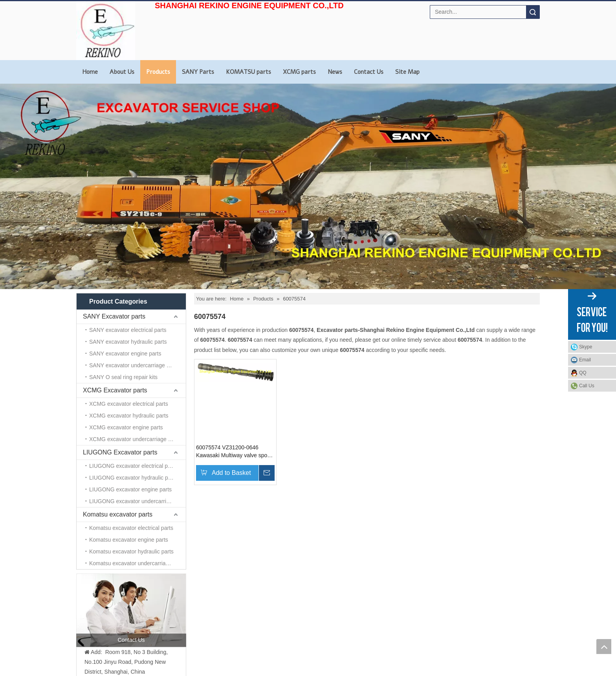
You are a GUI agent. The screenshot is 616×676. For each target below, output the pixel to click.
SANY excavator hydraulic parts (128, 342)
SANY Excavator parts (114, 316)
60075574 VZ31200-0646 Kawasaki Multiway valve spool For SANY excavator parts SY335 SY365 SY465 (234, 452)
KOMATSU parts (248, 72)
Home (90, 72)
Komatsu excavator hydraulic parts (131, 551)
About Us (122, 72)
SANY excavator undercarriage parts (134, 365)
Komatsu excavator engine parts (129, 540)
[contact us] (131, 610)
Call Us (587, 386)
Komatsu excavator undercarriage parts (137, 563)
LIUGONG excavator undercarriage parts (137, 501)
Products (158, 72)
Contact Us (369, 72)
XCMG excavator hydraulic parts (129, 416)
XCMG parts (299, 72)
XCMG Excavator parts (115, 390)
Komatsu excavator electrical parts (131, 528)
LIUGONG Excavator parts (120, 452)
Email (585, 360)
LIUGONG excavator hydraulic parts (133, 478)
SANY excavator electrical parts (128, 330)
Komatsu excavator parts (118, 514)
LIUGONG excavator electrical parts (133, 466)
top (604, 647)
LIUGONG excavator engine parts (130, 489)
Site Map (407, 72)
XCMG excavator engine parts (126, 427)
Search (533, 12)
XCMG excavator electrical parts (129, 404)
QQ (583, 373)
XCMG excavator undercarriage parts (135, 439)
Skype (586, 347)
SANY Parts (198, 72)
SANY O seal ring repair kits (123, 377)
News (335, 72)
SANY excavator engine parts (125, 354)
